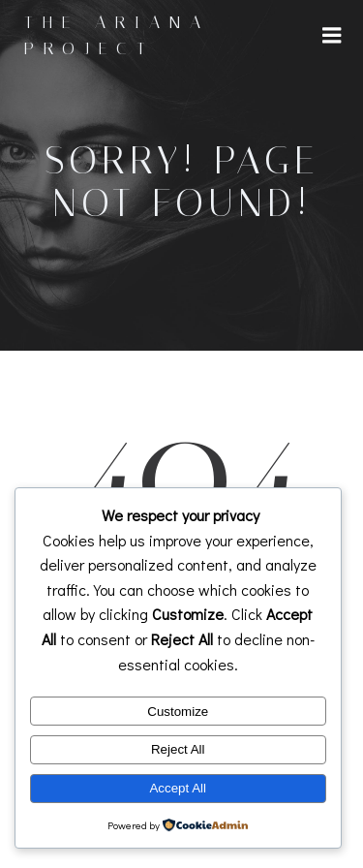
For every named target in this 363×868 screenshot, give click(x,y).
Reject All (178, 749)
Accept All (178, 788)
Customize (178, 712)
